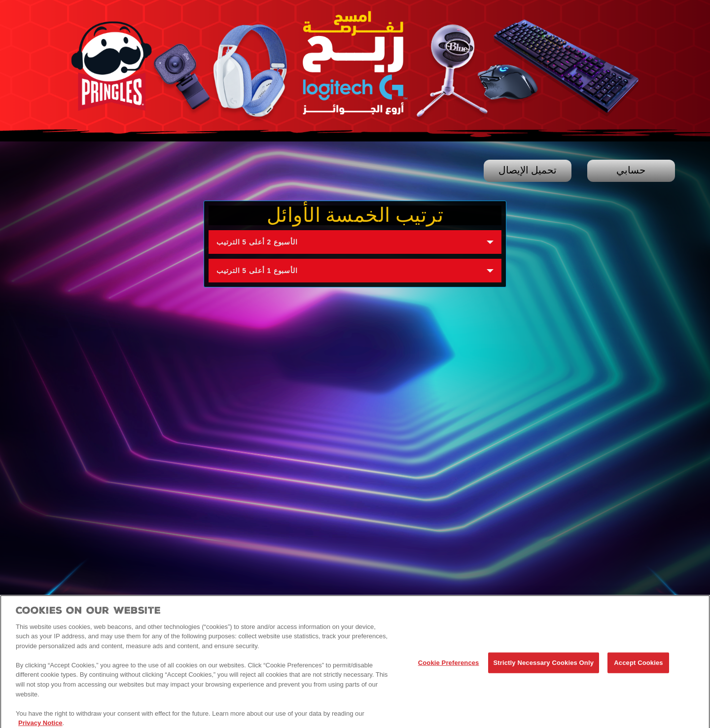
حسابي (631, 171)
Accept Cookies (638, 666)
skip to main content (0, 0)
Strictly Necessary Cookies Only (544, 666)
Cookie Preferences (449, 666)
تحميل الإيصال (528, 171)
